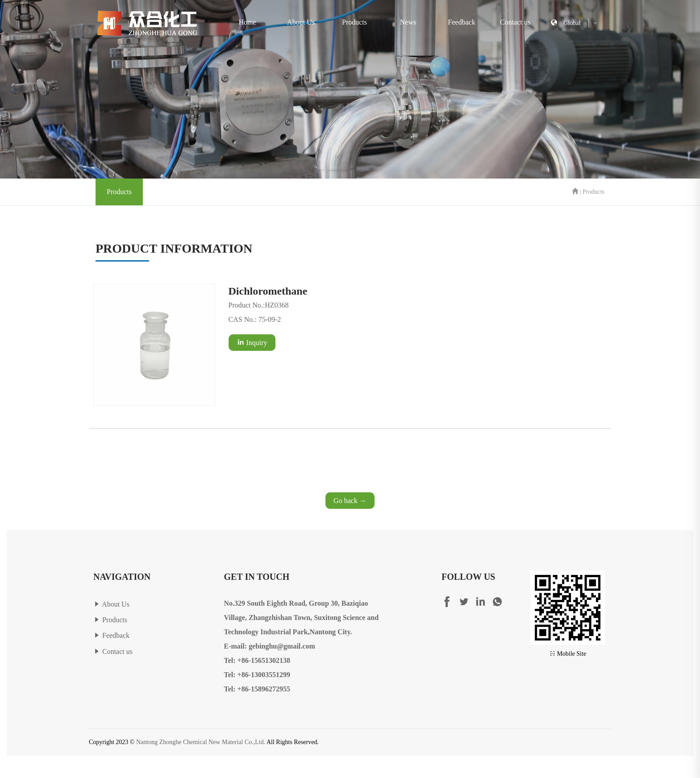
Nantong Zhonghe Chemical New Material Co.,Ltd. (201, 742)
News (408, 22)
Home (247, 22)
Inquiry (252, 342)
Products (354, 22)
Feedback (461, 22)
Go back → (350, 501)
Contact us (515, 22)
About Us (301, 22)
